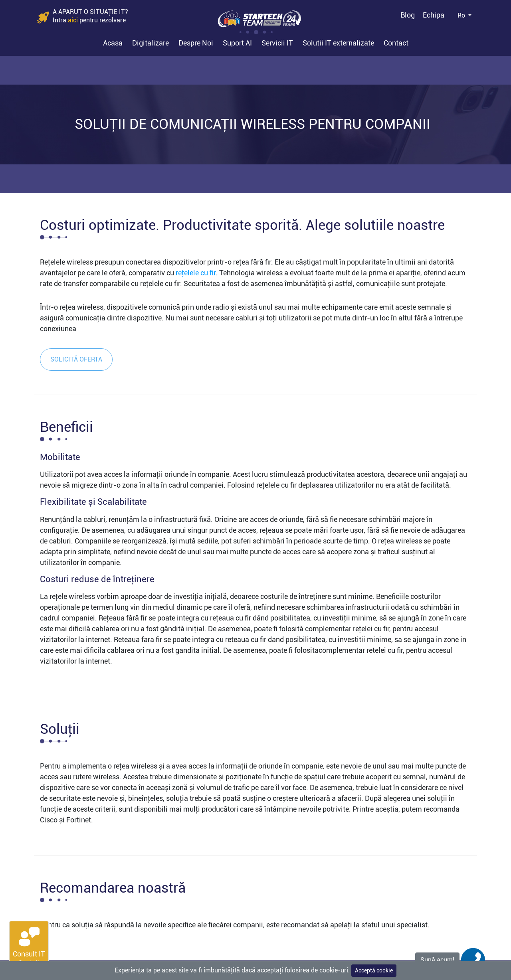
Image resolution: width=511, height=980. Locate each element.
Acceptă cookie (374, 970)
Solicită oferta (76, 359)
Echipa (434, 15)
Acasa (113, 43)
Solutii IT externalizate (338, 43)
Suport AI (237, 43)
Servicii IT (277, 43)
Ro (462, 15)
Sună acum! (437, 960)
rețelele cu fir (196, 273)
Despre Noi (196, 43)
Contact (396, 43)
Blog (408, 15)
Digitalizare (151, 43)
